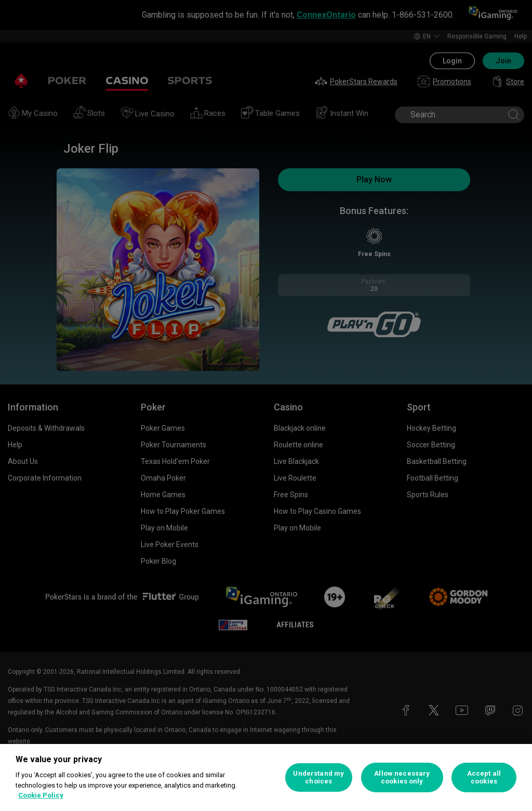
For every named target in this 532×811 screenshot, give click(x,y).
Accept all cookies (484, 777)
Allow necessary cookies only (402, 777)
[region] (266, 777)
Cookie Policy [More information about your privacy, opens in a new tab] (41, 795)
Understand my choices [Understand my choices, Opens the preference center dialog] (318, 777)
